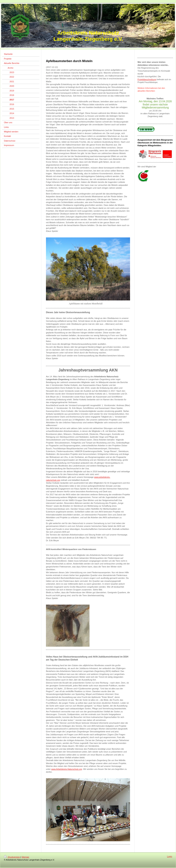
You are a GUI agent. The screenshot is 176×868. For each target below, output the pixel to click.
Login (170, 856)
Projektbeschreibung (147, 79)
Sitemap (25, 857)
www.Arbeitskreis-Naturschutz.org (67, 769)
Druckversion (12, 857)
